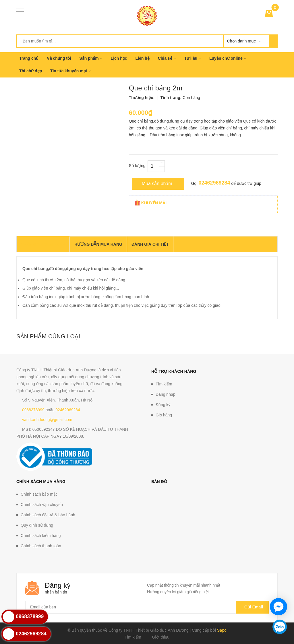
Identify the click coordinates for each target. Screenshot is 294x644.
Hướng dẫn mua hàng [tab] (98, 244)
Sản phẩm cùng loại (48, 336)
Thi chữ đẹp (31, 71)
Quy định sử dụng (37, 525)
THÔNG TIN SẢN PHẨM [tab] (43, 245)
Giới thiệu (161, 637)
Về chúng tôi (59, 58)
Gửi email (252, 607)
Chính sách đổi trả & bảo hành (48, 515)
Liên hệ (143, 58)
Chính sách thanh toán (41, 546)
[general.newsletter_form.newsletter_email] (147, 607)
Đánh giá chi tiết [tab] (150, 244)
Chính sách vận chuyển (42, 505)
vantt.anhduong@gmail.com (47, 420)
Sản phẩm (91, 58)
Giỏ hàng (164, 415)
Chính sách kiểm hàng (41, 536)
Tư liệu (193, 58)
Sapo (222, 630)
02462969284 (214, 183)
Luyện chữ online (228, 58)
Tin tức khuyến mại (70, 71)
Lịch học (119, 58)
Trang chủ (29, 58)
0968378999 (33, 410)
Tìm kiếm (164, 384)
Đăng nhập (166, 394)
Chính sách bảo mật (39, 494)
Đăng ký (163, 405)
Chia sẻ (167, 58)
